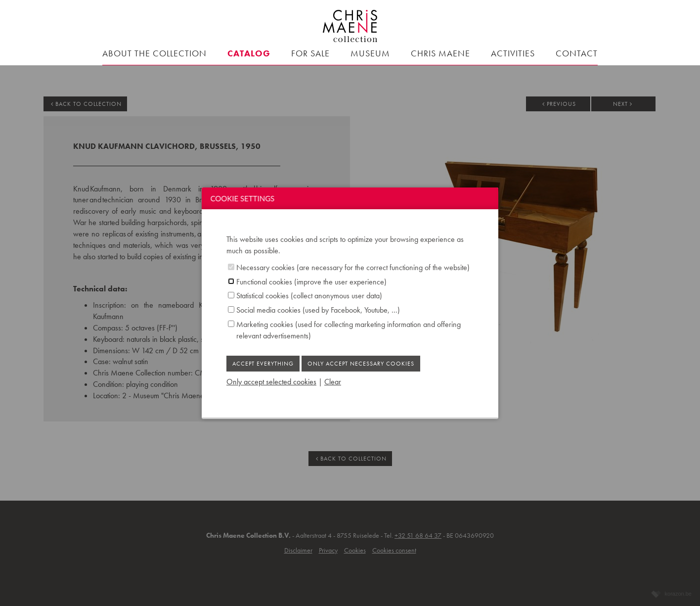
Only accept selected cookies (271, 382)
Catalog (249, 53)
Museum (370, 53)
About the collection (154, 53)
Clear (333, 382)
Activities (513, 53)
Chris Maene (440, 53)
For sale (310, 53)
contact (577, 53)
